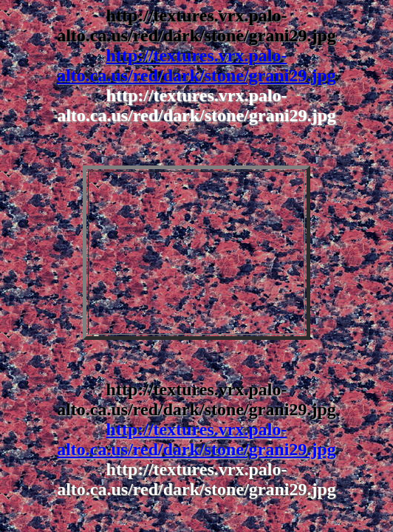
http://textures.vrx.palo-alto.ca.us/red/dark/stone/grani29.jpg (196, 65)
